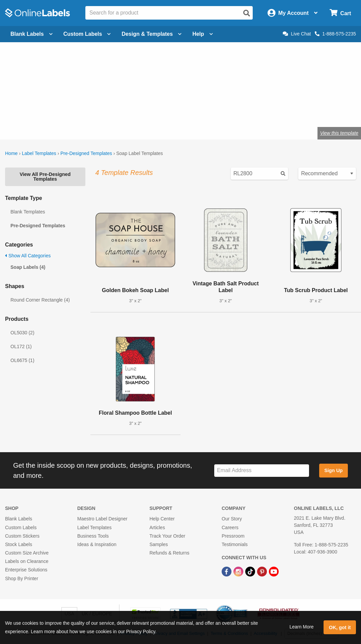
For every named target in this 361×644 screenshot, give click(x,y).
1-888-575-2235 (335, 34)
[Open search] (247, 13)
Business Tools (93, 536)
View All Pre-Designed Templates (45, 177)
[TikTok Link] (251, 571)
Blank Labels (19, 519)
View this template (339, 133)
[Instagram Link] (239, 571)
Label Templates (39, 153)
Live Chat (297, 34)
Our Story (232, 519)
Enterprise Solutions (26, 570)
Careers (230, 527)
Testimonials (235, 544)
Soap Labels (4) (28, 267)
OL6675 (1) (22, 360)
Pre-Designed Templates (86, 153)
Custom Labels (21, 527)
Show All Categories (28, 256)
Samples (159, 544)
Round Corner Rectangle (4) (40, 300)
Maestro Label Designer (102, 519)
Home (11, 153)
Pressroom (233, 536)
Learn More (302, 627)
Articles (157, 527)
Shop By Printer (22, 578)
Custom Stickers (22, 536)
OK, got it (340, 627)
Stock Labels (19, 544)
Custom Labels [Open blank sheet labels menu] (87, 34)
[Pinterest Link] (263, 571)
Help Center (162, 519)
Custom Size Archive (27, 553)
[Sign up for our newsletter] (262, 471)
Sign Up (333, 470)
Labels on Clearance (27, 561)
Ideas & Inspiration (97, 544)
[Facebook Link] (227, 571)
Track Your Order (167, 536)
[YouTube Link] (274, 571)
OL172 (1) (21, 346)
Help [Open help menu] (203, 34)
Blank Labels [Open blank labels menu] (32, 34)
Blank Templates (28, 212)
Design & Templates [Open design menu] (151, 34)
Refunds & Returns (169, 553)
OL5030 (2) (22, 333)
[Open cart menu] (340, 13)
